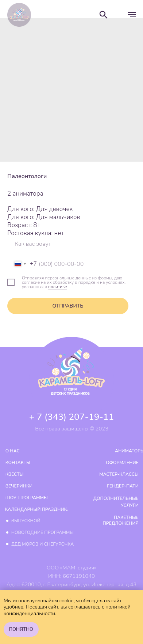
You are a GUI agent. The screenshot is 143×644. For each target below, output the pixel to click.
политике (58, 287)
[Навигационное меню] (132, 15)
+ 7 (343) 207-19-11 (71, 417)
